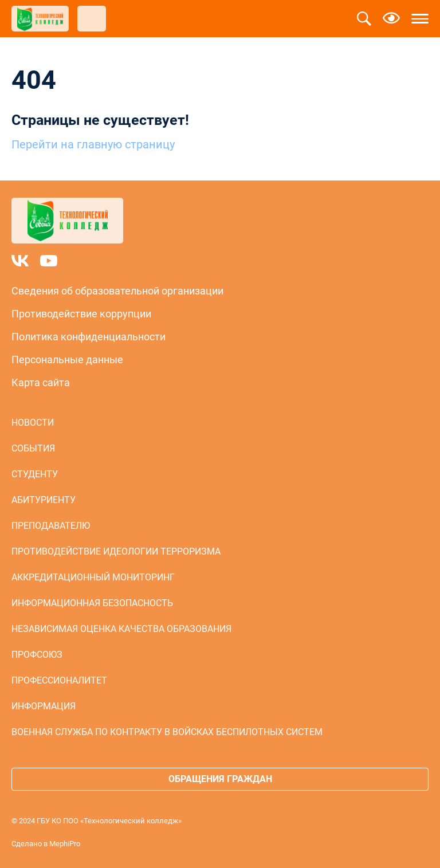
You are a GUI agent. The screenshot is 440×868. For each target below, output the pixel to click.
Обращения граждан (220, 779)
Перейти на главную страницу (93, 144)
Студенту (35, 474)
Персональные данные (67, 360)
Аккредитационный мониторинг (93, 577)
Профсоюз (37, 655)
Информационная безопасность (92, 603)
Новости (33, 423)
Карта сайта (41, 382)
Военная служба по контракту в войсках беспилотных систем (167, 732)
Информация (44, 706)
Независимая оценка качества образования (121, 629)
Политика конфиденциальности (89, 337)
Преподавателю (51, 526)
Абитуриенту (44, 500)
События (33, 448)
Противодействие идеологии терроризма (116, 551)
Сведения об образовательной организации (117, 291)
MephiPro (65, 844)
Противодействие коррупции (81, 314)
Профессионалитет (59, 680)
